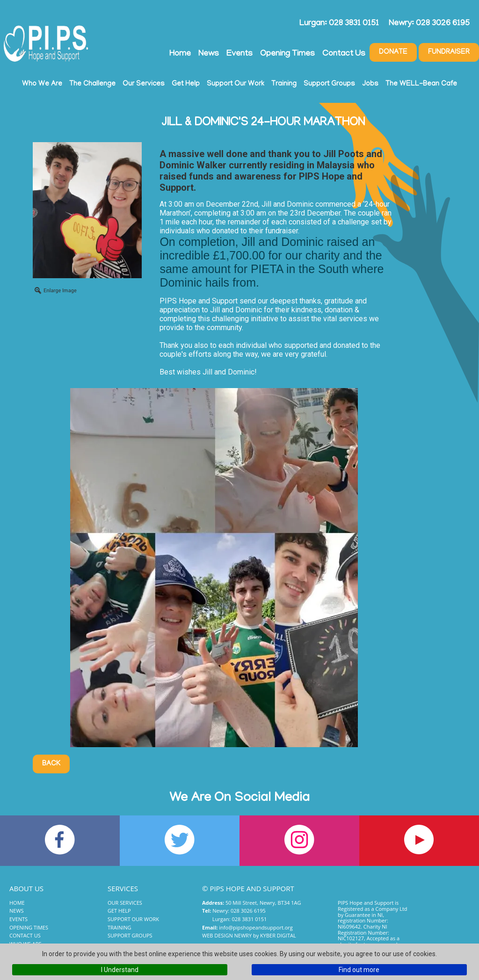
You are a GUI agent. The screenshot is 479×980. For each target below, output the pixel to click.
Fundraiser (449, 52)
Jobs (370, 84)
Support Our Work (236, 84)
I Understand (120, 970)
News (209, 54)
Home (180, 54)
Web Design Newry (227, 935)
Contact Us (344, 54)
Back (51, 764)
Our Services (144, 84)
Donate (393, 52)
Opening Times (287, 54)
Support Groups (329, 84)
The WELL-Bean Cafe (421, 84)
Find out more (359, 970)
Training (284, 84)
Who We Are (42, 84)
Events (239, 54)
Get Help (186, 84)
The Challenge (92, 84)
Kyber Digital (278, 935)
